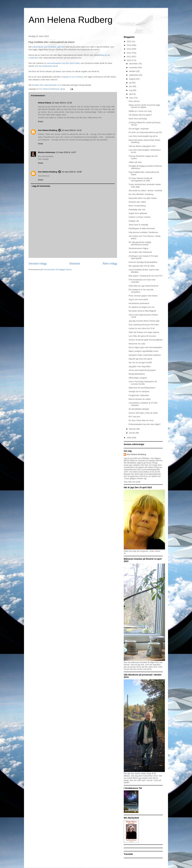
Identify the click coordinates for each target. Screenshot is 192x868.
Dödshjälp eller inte (137, 210)
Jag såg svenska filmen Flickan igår (144, 321)
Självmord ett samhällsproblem (142, 388)
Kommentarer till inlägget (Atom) (58, 269)
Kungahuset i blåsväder (139, 395)
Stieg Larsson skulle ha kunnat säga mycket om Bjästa (144, 106)
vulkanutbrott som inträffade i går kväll (49, 47)
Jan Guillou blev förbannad (140, 252)
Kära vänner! (134, 101)
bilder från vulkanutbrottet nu (46, 85)
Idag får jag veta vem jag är (140, 359)
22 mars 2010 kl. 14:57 (66, 152)
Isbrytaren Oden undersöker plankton (145, 355)
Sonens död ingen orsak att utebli (143, 413)
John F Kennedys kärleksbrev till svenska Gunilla (143, 383)
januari (132, 433)
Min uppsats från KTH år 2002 (142, 266)
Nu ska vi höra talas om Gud (141, 420)
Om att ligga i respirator (139, 129)
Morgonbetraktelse (137, 374)
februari (133, 429)
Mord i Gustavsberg (137, 206)
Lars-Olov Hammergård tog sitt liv (143, 136)
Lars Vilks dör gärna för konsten (142, 336)
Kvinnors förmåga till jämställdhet (143, 262)
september (134, 75)
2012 (129, 53)
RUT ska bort (134, 417)
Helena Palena (45, 103)
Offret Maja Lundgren (138, 378)
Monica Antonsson (47, 152)
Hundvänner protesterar (139, 303)
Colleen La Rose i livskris (139, 217)
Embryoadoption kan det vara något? (145, 424)
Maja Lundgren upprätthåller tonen (143, 351)
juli (131, 83)
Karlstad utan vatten (137, 202)
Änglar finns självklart (138, 213)
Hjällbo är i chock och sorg (140, 111)
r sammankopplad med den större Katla (63, 63)
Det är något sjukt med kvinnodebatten (145, 347)
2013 (129, 49)
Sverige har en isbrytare (139, 391)
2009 (129, 438)
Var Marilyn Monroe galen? (140, 115)
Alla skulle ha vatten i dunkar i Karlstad (145, 191)
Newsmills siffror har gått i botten (143, 198)
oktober (133, 71)
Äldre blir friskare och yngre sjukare (144, 332)
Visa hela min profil (132, 482)
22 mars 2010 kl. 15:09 (72, 172)
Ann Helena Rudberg (70, 20)
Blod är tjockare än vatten (140, 399)
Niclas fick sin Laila (137, 344)
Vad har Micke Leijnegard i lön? (142, 146)
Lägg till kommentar (41, 186)
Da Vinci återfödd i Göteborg (141, 194)
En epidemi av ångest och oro (141, 307)
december (134, 64)
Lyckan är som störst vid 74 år (142, 328)
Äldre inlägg (110, 264)
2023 (129, 41)
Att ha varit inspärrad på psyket (142, 370)
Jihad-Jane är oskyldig (138, 225)
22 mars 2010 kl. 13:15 (72, 130)
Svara (40, 121)
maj (131, 90)
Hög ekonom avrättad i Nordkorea (143, 232)
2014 (129, 45)
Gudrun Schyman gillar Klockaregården (146, 340)
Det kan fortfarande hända (46, 66)
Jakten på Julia (135, 162)
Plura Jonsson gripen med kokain (143, 296)
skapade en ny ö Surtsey (72, 77)
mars (132, 98)
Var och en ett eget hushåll (140, 363)
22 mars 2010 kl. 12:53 (62, 103)
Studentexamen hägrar (138, 248)
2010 (129, 60)
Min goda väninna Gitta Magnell (142, 311)
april (131, 94)
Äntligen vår (134, 221)
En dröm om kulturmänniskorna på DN (145, 132)
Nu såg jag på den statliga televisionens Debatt (140, 243)
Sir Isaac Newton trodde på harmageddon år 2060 (140, 179)
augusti (133, 79)
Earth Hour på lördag (138, 119)
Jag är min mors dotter (138, 299)
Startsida (75, 264)
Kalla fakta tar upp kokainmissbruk (143, 286)
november (134, 68)
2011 (129, 57)
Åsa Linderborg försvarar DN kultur (144, 325)
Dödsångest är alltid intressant (142, 228)
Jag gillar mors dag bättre (140, 366)
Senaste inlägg (37, 264)
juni (131, 86)
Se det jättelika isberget (139, 409)
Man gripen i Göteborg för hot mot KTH (145, 276)
